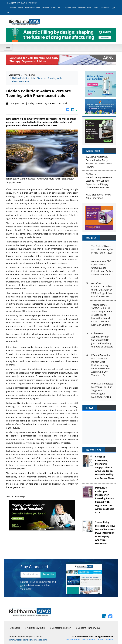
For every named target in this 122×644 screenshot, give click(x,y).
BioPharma (14, 75)
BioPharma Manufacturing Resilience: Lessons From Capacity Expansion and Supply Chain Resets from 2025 (99, 181)
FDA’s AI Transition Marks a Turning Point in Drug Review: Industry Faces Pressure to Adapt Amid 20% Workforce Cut (101, 365)
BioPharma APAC (84, 8)
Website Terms (73, 640)
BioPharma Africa (69, 8)
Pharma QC (29, 75)
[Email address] (31, 575)
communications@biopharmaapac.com (28, 640)
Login (113, 8)
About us (14, 628)
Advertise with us (35, 628)
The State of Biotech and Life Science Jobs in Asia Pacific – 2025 (102, 249)
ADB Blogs (20, 496)
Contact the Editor (60, 628)
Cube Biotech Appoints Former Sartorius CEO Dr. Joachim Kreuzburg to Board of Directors (102, 340)
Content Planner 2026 (88, 628)
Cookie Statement (105, 640)
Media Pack (104, 8)
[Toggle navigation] (8, 47)
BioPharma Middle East (51, 8)
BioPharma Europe (32, 8)
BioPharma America (15, 8)
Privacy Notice (88, 640)
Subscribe (48, 574)
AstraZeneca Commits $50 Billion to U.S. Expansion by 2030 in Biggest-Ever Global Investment (102, 290)
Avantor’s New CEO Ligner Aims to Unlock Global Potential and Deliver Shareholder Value (102, 268)
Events (96, 8)
